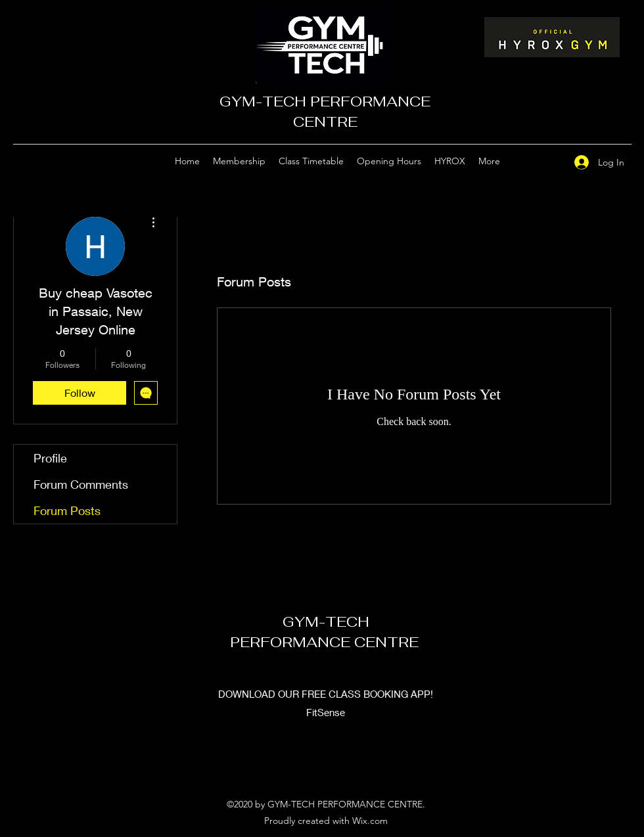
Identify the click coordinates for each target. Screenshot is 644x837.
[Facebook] (547, 162)
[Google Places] (528, 162)
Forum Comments (81, 484)
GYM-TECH (326, 622)
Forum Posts (67, 510)
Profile (50, 458)
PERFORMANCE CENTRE (326, 642)
